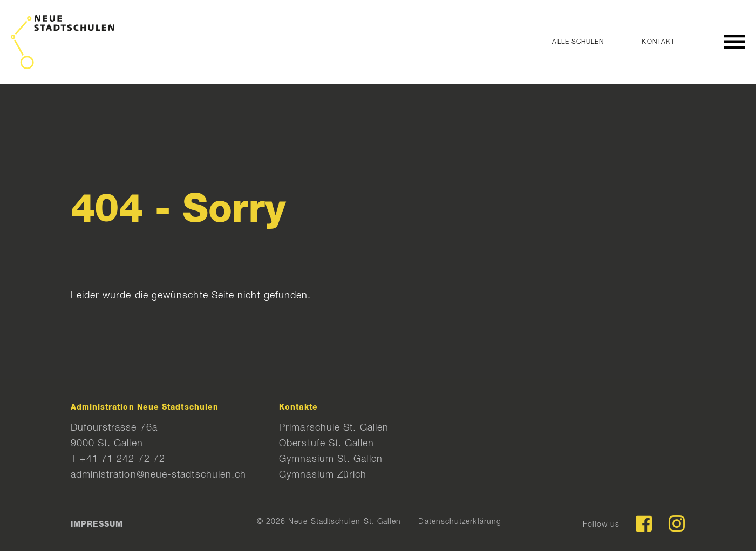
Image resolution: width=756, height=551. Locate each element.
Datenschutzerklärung (460, 522)
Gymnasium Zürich (323, 475)
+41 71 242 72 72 (122, 459)
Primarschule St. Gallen (334, 428)
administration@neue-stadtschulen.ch (159, 475)
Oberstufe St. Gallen (326, 444)
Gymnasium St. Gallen (331, 459)
